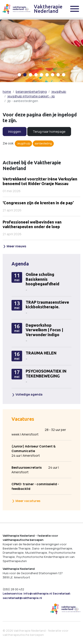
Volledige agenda (27, 394)
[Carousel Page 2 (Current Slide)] (25, 75)
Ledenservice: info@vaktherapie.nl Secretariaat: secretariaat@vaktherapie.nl (37, 596)
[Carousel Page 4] (36, 75)
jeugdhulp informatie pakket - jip (31, 96)
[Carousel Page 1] (19, 75)
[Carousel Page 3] (30, 75)
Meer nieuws (14, 246)
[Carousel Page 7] (53, 75)
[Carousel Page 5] (41, 75)
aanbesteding (43, 143)
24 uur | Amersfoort (39, 451)
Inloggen (15, 132)
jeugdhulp (59, 92)
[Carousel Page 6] (47, 75)
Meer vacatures (26, 501)
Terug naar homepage (49, 132)
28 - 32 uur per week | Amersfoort (39, 432)
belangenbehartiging (31, 92)
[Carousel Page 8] (58, 75)
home (7, 92)
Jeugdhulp (23, 143)
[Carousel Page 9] (64, 75)
